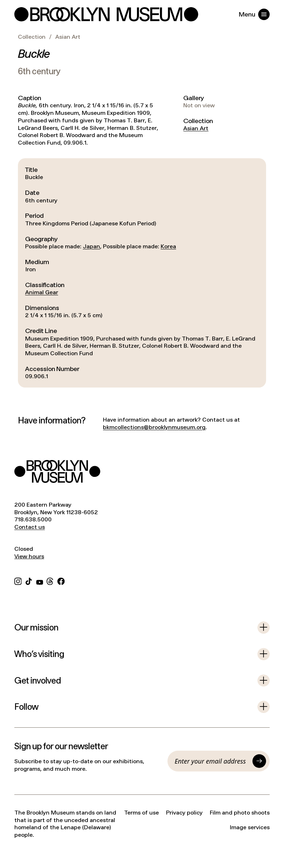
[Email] (212, 761)
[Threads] (50, 581)
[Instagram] (18, 581)
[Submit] (259, 761)
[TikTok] (29, 581)
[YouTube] (40, 581)
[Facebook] (61, 581)
